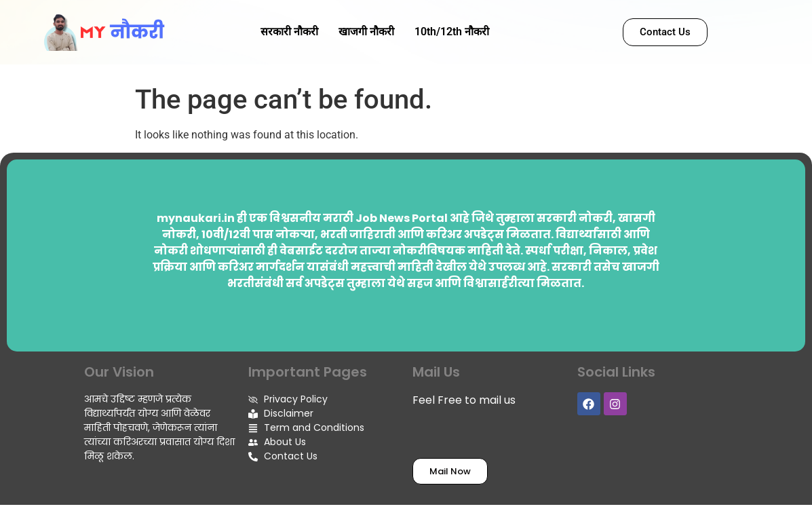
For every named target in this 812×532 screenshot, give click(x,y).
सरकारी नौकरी (289, 32)
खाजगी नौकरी (366, 32)
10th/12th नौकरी (452, 32)
